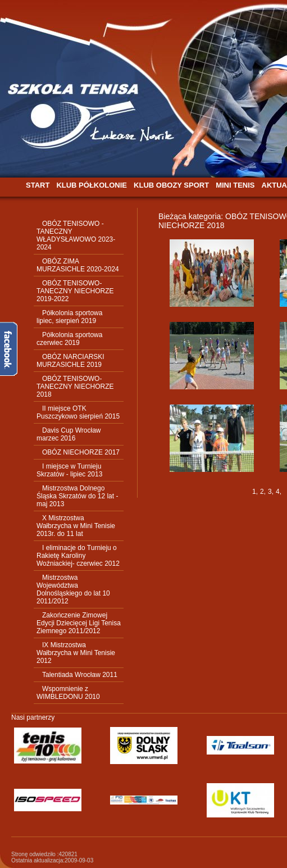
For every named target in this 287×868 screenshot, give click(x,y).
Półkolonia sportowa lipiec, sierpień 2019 (69, 317)
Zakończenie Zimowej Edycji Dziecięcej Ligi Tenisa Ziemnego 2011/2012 (79, 623)
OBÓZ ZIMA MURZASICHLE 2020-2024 (78, 265)
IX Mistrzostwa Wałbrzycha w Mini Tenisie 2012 (76, 653)
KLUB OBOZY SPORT (171, 185)
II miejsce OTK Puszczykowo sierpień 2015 (78, 412)
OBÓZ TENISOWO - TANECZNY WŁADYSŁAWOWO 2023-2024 (76, 235)
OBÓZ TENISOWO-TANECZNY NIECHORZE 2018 (75, 387)
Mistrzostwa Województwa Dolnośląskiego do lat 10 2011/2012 (73, 589)
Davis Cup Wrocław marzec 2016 (69, 434)
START (38, 185)
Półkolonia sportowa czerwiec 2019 (69, 339)
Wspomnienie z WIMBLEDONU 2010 (68, 693)
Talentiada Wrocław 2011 (80, 675)
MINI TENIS (235, 185)
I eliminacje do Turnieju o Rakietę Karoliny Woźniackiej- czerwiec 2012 (78, 556)
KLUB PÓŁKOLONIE (92, 185)
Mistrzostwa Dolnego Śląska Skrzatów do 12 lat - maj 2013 (77, 496)
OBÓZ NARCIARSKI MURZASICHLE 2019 (70, 361)
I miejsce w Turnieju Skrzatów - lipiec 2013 (69, 470)
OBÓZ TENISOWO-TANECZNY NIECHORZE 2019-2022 (75, 291)
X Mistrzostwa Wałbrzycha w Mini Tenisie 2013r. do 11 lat (76, 526)
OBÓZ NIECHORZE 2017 (81, 452)
